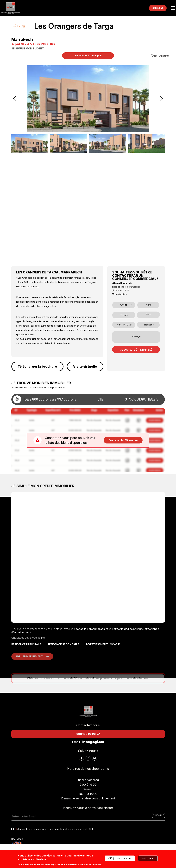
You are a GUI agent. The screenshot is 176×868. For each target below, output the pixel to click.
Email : (88, 742)
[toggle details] (88, 399)
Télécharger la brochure (37, 366)
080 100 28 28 (121, 291)
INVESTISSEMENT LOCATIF (103, 644)
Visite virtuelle (85, 366)
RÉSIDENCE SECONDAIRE (63, 644)
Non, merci (148, 858)
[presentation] (15, 99)
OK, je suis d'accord (120, 858)
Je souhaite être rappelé (88, 56)
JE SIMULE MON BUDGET (28, 48)
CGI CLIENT (158, 8)
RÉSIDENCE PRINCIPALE (26, 644)
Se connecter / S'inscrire (123, 440)
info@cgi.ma (120, 294)
